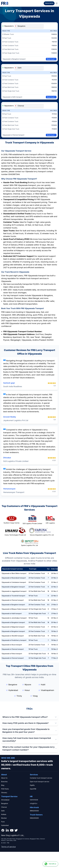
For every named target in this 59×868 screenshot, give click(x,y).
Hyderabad (12, 690)
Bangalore (12, 685)
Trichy (18, 696)
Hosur (26, 690)
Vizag (34, 696)
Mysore (27, 685)
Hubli (42, 685)
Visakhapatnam (46, 690)
